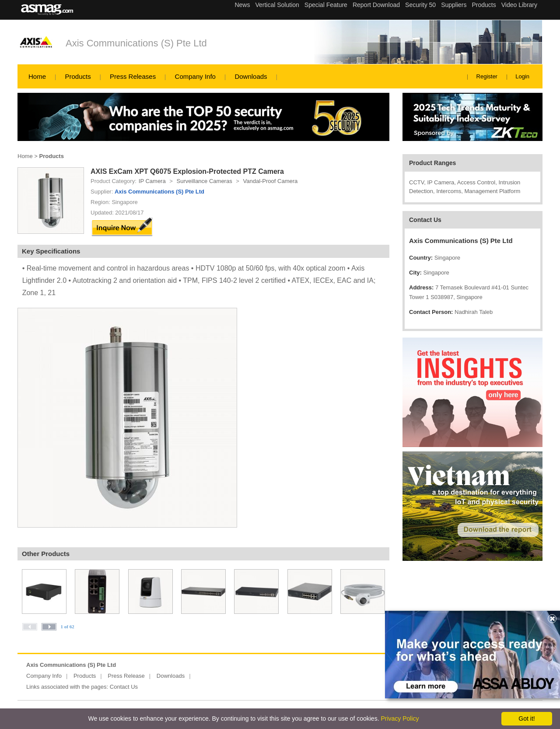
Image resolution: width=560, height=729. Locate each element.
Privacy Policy (400, 718)
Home (37, 76)
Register (487, 76)
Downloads (251, 76)
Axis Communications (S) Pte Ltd (136, 43)
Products (78, 76)
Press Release (126, 676)
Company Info (195, 76)
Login (522, 76)
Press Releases (133, 76)
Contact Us (124, 687)
